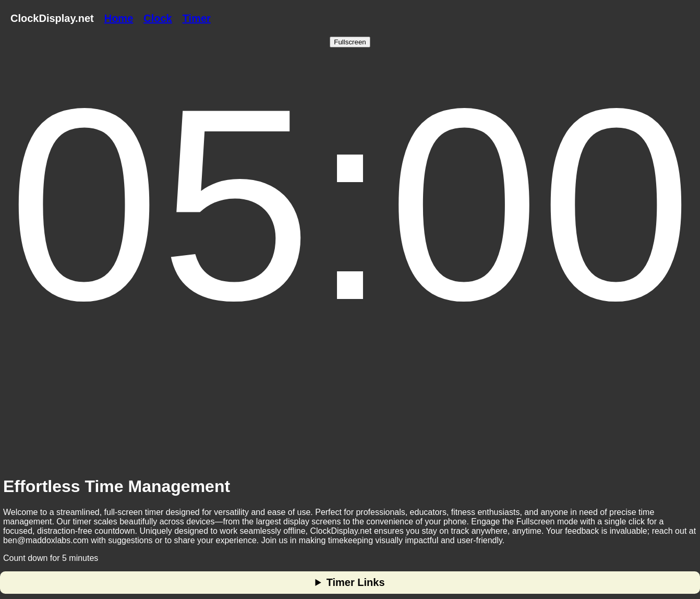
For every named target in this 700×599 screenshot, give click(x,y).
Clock (158, 18)
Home (119, 18)
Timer (197, 18)
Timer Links (356, 582)
